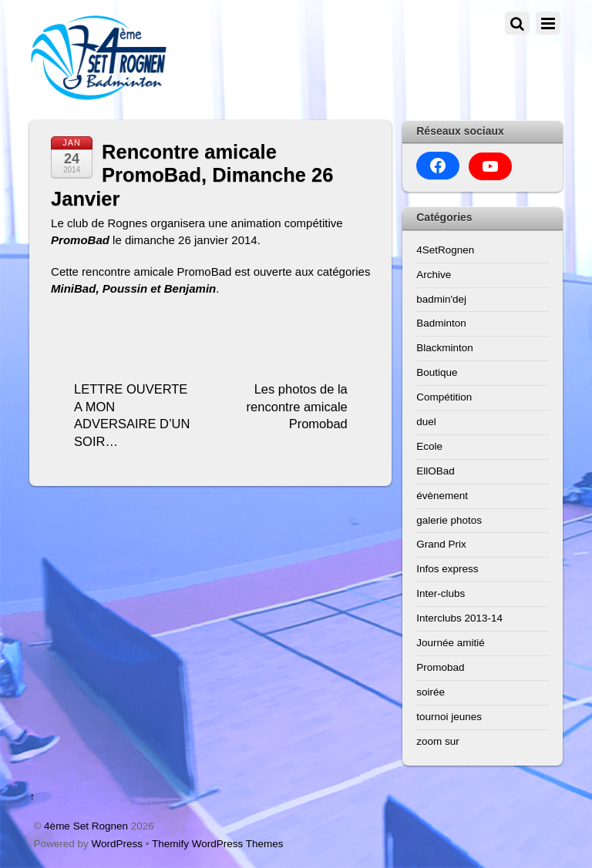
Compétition (444, 397)
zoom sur (438, 741)
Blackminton (445, 348)
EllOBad (436, 471)
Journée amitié (451, 643)
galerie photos (449, 520)
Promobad (440, 667)
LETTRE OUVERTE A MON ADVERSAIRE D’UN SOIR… (132, 415)
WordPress (117, 844)
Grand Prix (441, 544)
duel (426, 422)
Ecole (429, 446)
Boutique (437, 372)
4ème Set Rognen (86, 826)
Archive (434, 275)
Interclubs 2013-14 (459, 618)
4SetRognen (445, 250)
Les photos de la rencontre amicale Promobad (297, 406)
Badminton (441, 323)
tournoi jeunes (449, 717)
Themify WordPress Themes (218, 844)
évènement (442, 496)
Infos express (447, 569)
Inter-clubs (441, 593)
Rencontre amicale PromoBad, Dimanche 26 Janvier (192, 175)
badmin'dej (441, 299)
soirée (431, 692)
